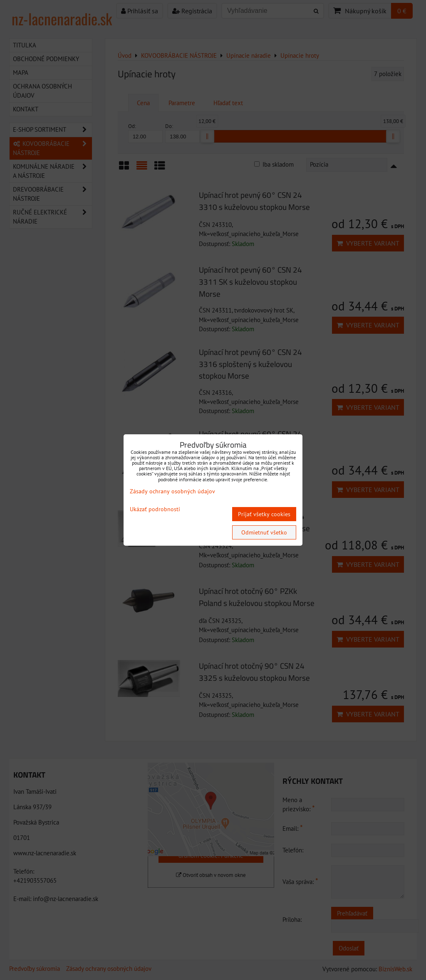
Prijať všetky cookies (264, 514)
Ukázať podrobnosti (155, 509)
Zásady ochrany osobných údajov (172, 491)
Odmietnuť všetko (264, 532)
